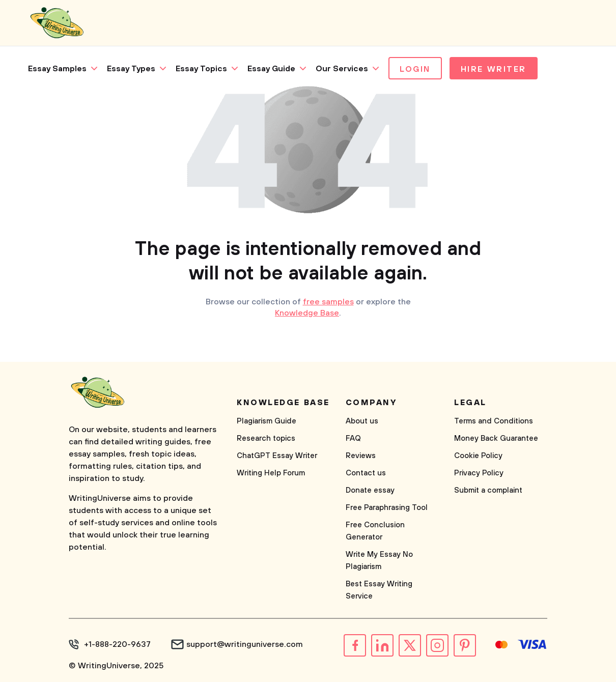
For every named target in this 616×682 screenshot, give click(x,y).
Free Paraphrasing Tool (387, 508)
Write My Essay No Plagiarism (379, 561)
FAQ (353, 438)
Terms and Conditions (494, 421)
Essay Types (131, 69)
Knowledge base (283, 403)
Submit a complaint (488, 490)
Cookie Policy (478, 456)
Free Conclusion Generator (375, 531)
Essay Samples (57, 69)
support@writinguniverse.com (245, 644)
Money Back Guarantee (496, 438)
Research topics (266, 438)
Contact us (366, 473)
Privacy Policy (479, 473)
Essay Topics (201, 69)
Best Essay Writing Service (379, 590)
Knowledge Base (307, 313)
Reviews (361, 456)
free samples (328, 302)
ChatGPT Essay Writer (277, 456)
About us (362, 421)
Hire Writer (494, 69)
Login (415, 69)
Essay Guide (271, 69)
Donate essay (370, 490)
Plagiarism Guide (267, 421)
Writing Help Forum (271, 473)
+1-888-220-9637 (117, 644)
